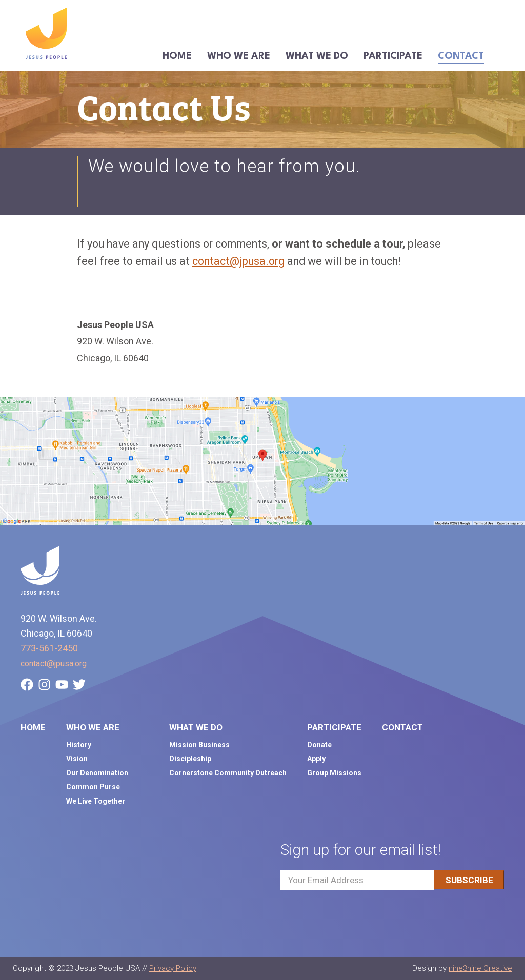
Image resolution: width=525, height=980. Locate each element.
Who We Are (239, 56)
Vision (77, 759)
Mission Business (199, 745)
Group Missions (334, 773)
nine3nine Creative (480, 968)
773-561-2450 (49, 648)
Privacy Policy (173, 968)
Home (177, 56)
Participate (393, 56)
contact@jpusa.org (238, 261)
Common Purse (93, 787)
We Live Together (96, 801)
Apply (316, 759)
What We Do (317, 56)
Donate (319, 745)
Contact (461, 56)
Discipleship (190, 759)
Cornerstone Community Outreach (228, 773)
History (79, 745)
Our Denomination (97, 773)
